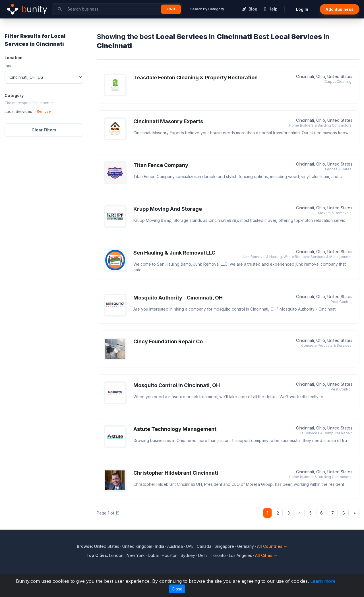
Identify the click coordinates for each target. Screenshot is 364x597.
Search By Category (207, 9)
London (116, 555)
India (160, 546)
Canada (204, 546)
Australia (175, 546)
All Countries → (272, 546)
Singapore (224, 546)
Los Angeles (240, 555)
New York (136, 555)
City (8, 66)
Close (177, 589)
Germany (246, 546)
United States (107, 546)
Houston (170, 555)
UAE (190, 546)
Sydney (188, 555)
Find (171, 9)
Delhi (203, 555)
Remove (44, 111)
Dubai (153, 555)
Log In (302, 9)
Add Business (340, 9)
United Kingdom (137, 546)
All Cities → (266, 555)
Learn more (323, 581)
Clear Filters (44, 130)
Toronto (218, 555)
